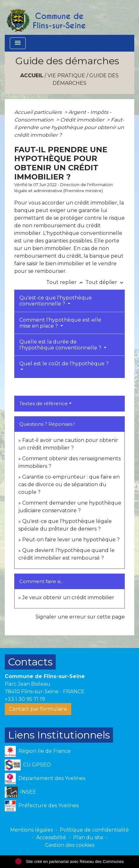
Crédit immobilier (83, 120)
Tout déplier (105, 282)
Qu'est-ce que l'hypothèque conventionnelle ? (56, 301)
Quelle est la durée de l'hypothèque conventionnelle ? (61, 345)
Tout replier (66, 282)
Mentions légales (32, 830)
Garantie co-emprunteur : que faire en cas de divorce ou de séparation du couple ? (69, 484)
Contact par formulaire (38, 709)
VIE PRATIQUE (66, 75)
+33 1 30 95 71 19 (25, 699)
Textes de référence (44, 403)
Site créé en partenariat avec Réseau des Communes (69, 862)
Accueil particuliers (39, 112)
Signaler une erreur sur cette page (80, 617)
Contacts (30, 662)
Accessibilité (51, 837)
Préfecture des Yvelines (42, 806)
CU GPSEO (28, 765)
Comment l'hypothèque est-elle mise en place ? (60, 323)
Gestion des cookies (70, 845)
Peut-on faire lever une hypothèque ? (71, 540)
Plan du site (88, 837)
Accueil (32, 75)
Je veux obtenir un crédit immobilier (68, 598)
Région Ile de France (38, 751)
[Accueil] (46, 17)
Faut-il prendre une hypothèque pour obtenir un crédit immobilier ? (69, 127)
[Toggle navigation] (18, 43)
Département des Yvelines (45, 779)
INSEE (20, 792)
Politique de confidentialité (94, 830)
